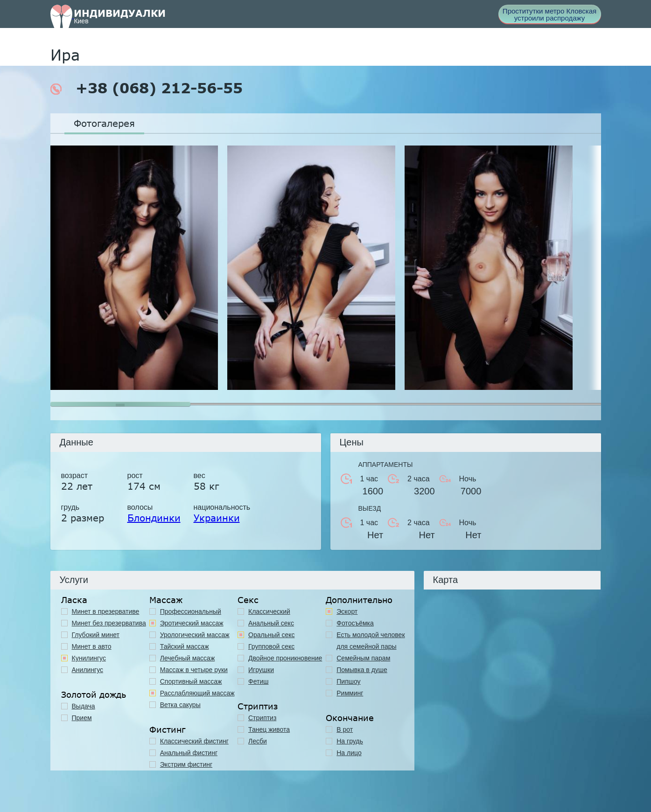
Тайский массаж (185, 646)
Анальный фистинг (189, 753)
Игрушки (261, 670)
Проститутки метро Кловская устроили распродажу (549, 14)
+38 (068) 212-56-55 (147, 88)
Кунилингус (89, 658)
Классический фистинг (194, 741)
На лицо (349, 753)
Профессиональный (191, 611)
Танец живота (269, 729)
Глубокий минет (96, 635)
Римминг (350, 693)
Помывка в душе (362, 670)
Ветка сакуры (180, 705)
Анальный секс (271, 623)
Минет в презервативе (106, 611)
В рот (345, 729)
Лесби (258, 741)
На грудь (350, 741)
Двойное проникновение (285, 658)
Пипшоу (348, 681)
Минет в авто (92, 646)
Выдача (84, 706)
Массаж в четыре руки (194, 670)
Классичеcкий (269, 611)
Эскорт (347, 611)
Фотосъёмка (355, 623)
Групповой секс (271, 646)
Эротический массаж (192, 623)
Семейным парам (363, 658)
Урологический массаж (195, 635)
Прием (82, 718)
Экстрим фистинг (186, 764)
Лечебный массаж (188, 658)
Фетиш (258, 681)
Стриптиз (262, 718)
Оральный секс (272, 635)
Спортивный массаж (191, 681)
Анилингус (88, 670)
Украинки (217, 518)
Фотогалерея (104, 123)
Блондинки (154, 518)
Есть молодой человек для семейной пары (371, 641)
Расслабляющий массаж (197, 693)
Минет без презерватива (109, 623)
